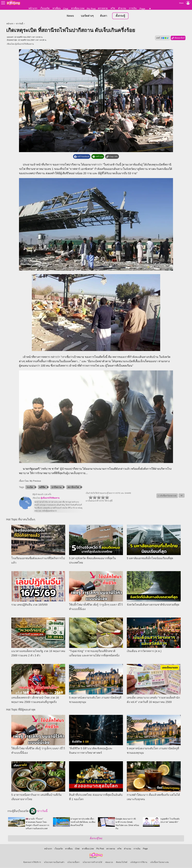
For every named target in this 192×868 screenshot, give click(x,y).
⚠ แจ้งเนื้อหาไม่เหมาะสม (167, 496)
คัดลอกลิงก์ (178, 38)
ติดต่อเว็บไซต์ (122, 862)
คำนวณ (122, 8)
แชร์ (162, 38)
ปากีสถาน (56, 487)
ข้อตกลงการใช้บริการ (32, 862)
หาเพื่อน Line (78, 8)
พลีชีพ (42, 487)
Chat (66, 9)
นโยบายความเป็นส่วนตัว (54, 862)
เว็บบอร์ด (45, 8)
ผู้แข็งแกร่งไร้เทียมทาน (24, 44)
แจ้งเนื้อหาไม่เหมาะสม (160, 862)
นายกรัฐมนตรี (31, 469)
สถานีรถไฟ (73, 487)
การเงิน (133, 8)
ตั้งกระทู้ (120, 16)
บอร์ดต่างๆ (87, 16)
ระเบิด (30, 487)
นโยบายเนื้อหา (73, 862)
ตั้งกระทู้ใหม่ (96, 838)
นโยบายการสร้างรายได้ (92, 862)
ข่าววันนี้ (20, 24)
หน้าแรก (33, 8)
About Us (109, 862)
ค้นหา (104, 16)
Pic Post (91, 9)
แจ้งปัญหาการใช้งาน (139, 862)
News (70, 16)
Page (142, 9)
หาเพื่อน (57, 8)
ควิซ (113, 8)
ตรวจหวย (103, 8)
